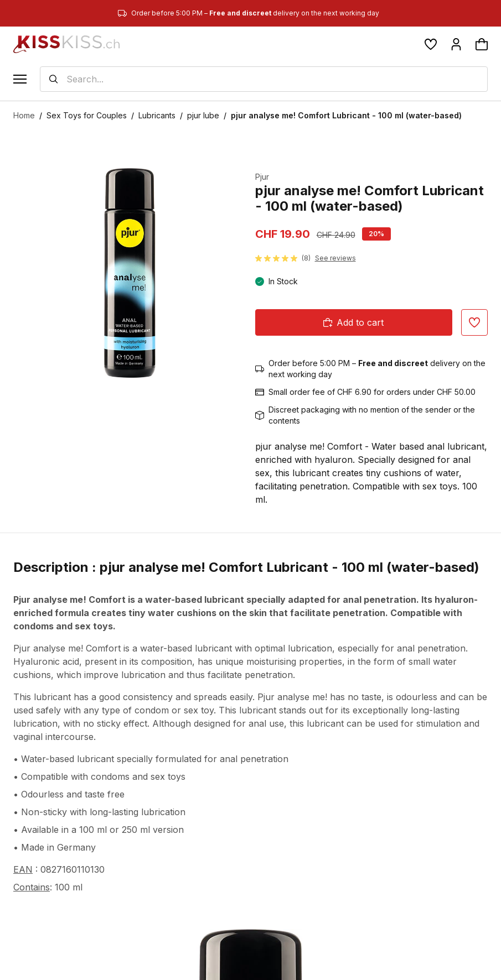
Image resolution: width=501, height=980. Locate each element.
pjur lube (203, 115)
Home (24, 115)
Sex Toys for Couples (87, 115)
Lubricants (157, 115)
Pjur (262, 177)
